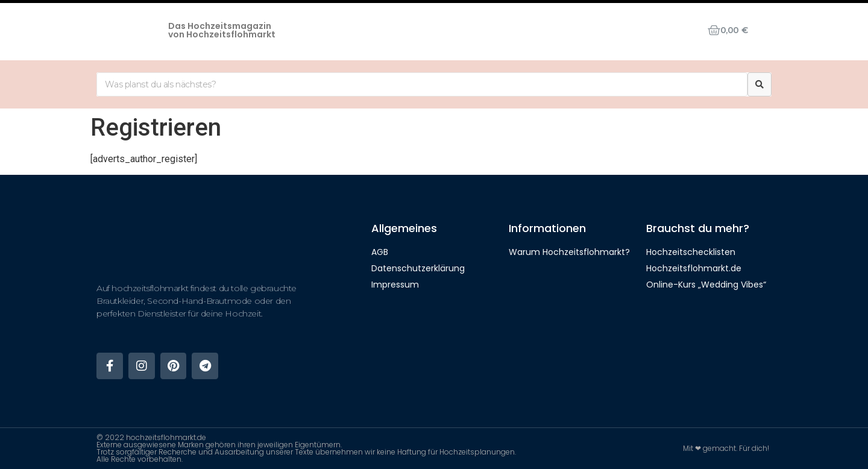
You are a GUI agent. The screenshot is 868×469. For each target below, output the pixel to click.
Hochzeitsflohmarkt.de (694, 268)
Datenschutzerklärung (418, 268)
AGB (380, 252)
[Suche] (759, 84)
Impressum (395, 285)
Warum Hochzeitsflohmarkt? (569, 252)
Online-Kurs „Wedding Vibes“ (706, 285)
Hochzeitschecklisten (691, 252)
